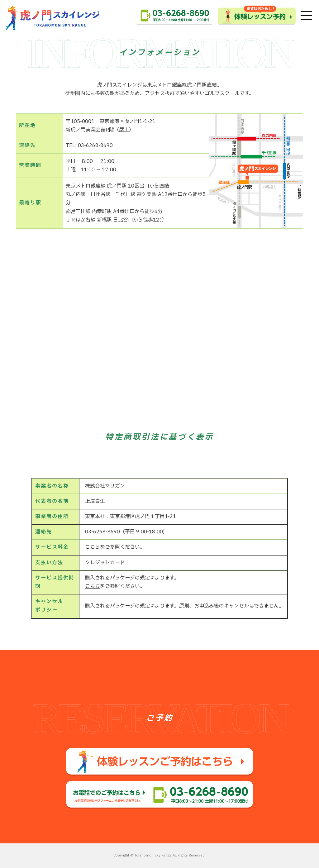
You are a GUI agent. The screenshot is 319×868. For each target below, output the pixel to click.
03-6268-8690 (101, 532)
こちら (93, 547)
